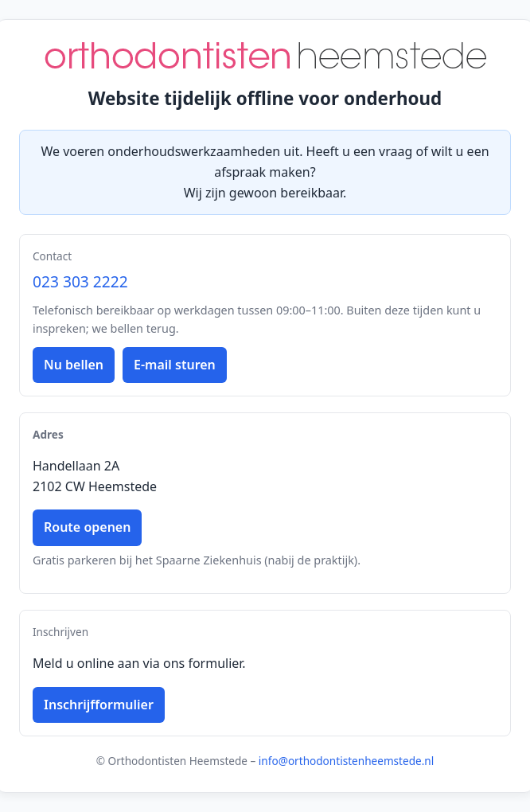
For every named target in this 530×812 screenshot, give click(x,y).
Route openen (87, 527)
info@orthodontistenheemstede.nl (346, 761)
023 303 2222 (80, 281)
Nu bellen (74, 365)
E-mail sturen (175, 365)
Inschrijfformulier (99, 705)
